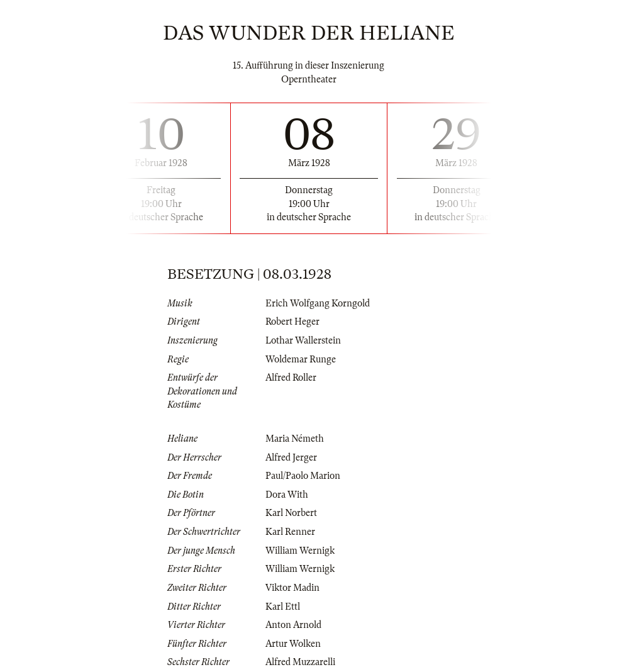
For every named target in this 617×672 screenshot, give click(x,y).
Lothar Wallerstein (303, 340)
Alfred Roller (291, 378)
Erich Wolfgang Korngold (318, 303)
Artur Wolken (293, 644)
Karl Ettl (283, 607)
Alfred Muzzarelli (300, 662)
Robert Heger (292, 322)
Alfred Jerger (291, 457)
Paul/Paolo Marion (303, 476)
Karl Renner (290, 532)
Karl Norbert (291, 513)
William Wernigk (300, 551)
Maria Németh (295, 439)
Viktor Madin (292, 588)
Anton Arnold (293, 625)
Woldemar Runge (301, 359)
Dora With (287, 495)
